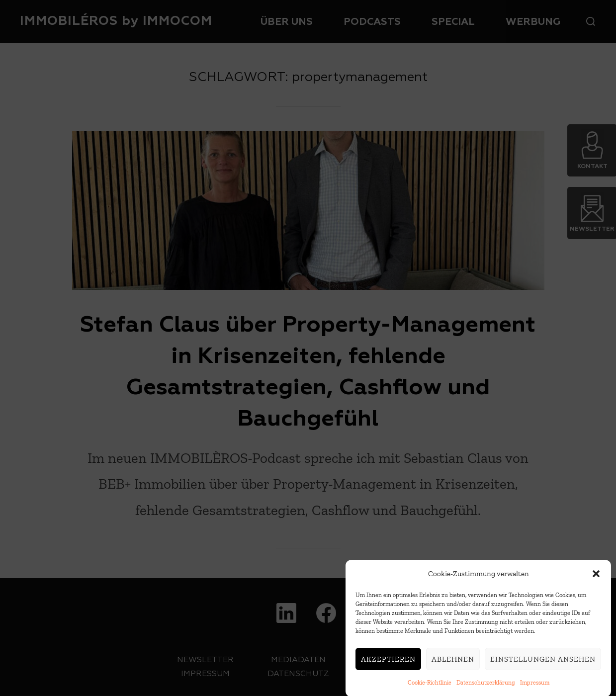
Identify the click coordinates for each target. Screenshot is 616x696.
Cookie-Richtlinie (430, 688)
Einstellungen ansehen (543, 664)
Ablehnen (453, 664)
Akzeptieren (388, 664)
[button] (596, 579)
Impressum (535, 688)
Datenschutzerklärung (486, 688)
